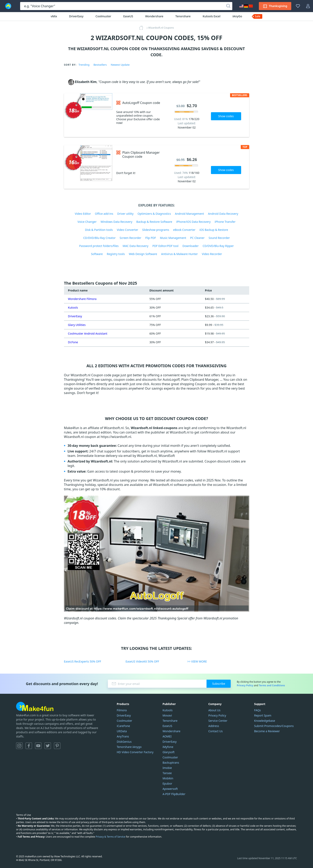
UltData (122, 731)
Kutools (73, 307)
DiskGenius (124, 742)
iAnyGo (237, 16)
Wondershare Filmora (82, 299)
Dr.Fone (73, 342)
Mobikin (168, 778)
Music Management (173, 238)
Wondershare (154, 16)
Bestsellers (100, 65)
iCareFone (123, 726)
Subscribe (219, 684)
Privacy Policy (245, 685)
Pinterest (57, 746)
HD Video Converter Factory (135, 752)
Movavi (167, 715)
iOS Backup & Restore (214, 230)
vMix (54, 16)
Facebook (29, 746)
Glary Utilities (77, 325)
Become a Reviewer (267, 731)
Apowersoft (170, 789)
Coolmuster (103, 16)
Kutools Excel (212, 16)
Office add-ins (104, 214)
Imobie (167, 768)
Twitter (48, 746)
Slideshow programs (156, 230)
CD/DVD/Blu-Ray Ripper (218, 246)
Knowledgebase (265, 721)
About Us (214, 710)
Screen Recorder (130, 238)
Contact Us (215, 731)
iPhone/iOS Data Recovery (193, 222)
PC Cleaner (197, 238)
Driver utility (126, 214)
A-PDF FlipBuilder (174, 794)
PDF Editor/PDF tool (165, 246)
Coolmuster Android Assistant (88, 333)
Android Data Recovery (223, 214)
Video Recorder (212, 254)
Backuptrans (171, 763)
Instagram (19, 746)
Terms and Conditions (272, 685)
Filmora (122, 710)
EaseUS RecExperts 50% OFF (83, 661)
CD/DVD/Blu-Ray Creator (99, 238)
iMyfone (168, 747)
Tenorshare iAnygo (129, 747)
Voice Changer (87, 222)
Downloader (190, 246)
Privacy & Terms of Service (110, 837)
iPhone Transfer (225, 222)
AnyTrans (123, 736)
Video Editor (83, 214)
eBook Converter (184, 230)
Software (97, 254)
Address (214, 726)
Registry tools (116, 254)
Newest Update (120, 65)
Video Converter (127, 230)
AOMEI (167, 736)
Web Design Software (143, 254)
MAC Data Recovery (135, 246)
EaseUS (128, 16)
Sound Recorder (219, 238)
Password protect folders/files (99, 246)
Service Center (218, 721)
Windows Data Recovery (117, 222)
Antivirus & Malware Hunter (179, 254)
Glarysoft (169, 752)
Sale (258, 16)
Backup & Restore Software (154, 222)
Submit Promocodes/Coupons (274, 726)
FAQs (258, 710)
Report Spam (263, 715)
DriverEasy (76, 16)
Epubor (167, 783)
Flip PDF (151, 238)
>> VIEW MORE (197, 661)
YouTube (38, 746)
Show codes (226, 116)
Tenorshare (183, 16)
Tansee (167, 773)
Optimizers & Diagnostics (154, 214)
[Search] (228, 6)
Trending (84, 65)
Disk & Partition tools (99, 230)
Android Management (189, 214)
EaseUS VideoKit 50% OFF (142, 661)
